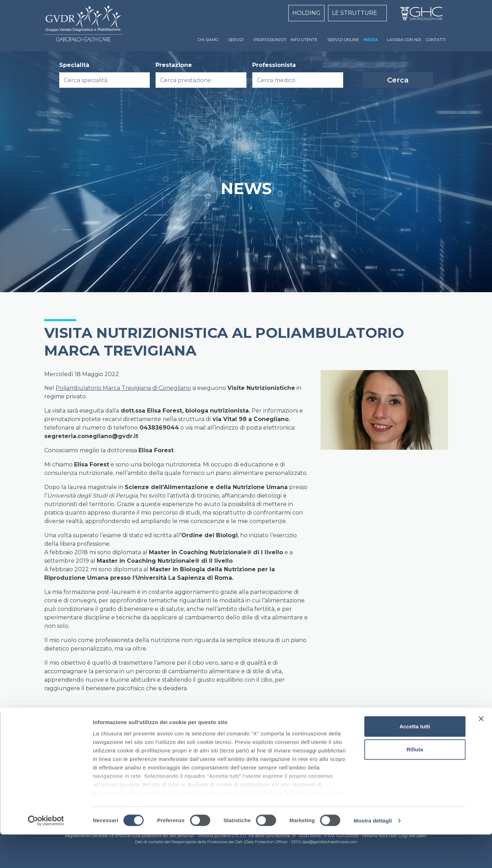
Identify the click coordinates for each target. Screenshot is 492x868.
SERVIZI (236, 40)
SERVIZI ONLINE (343, 40)
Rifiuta (415, 783)
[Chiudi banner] (481, 752)
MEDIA (371, 40)
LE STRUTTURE (355, 13)
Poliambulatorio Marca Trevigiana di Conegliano (123, 388)
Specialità (74, 65)
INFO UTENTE (304, 40)
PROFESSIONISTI (270, 40)
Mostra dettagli (373, 854)
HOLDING (306, 13)
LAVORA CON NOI (404, 40)
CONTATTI (436, 40)
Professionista (274, 65)
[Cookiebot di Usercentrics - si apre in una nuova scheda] (46, 854)
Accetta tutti (415, 760)
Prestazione (174, 65)
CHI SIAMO (208, 40)
